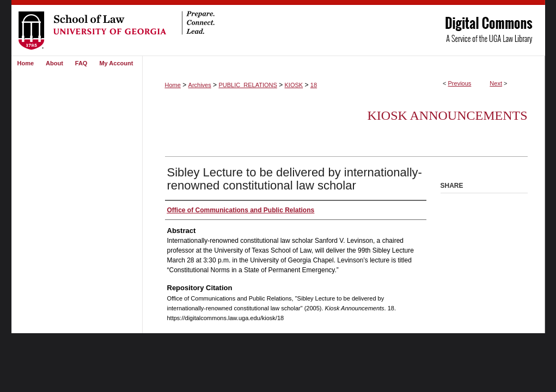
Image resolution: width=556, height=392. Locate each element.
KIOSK (294, 85)
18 (314, 85)
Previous (460, 83)
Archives (200, 85)
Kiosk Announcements (447, 115)
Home (173, 85)
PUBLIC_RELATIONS (248, 85)
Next (496, 83)
